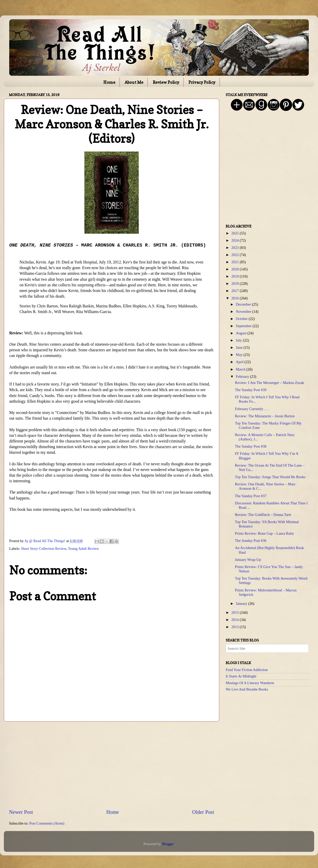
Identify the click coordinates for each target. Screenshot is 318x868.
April (240, 362)
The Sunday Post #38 (251, 446)
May (240, 355)
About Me (134, 82)
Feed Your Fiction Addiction (247, 670)
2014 (235, 620)
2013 (235, 627)
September (244, 326)
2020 (235, 269)
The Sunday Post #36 (251, 541)
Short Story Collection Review (44, 549)
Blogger (168, 844)
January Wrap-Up (248, 560)
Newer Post (21, 812)
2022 (235, 255)
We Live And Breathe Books (247, 689)
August (242, 333)
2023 (235, 248)
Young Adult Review (83, 549)
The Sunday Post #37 (251, 496)
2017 (235, 291)
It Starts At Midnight (241, 676)
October (242, 319)
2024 (235, 240)
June (240, 347)
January (242, 603)
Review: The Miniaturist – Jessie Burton (265, 416)
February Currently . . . (252, 409)
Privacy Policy (202, 82)
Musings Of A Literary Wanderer (250, 683)
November (244, 312)
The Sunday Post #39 (251, 390)
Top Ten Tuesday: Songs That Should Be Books (270, 477)
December (244, 304)
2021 (235, 262)
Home (109, 82)
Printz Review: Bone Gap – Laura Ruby (264, 533)
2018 (235, 284)
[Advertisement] (112, 765)
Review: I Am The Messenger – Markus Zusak (270, 383)
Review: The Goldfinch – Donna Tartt (263, 515)
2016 (235, 298)
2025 (235, 233)
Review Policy (166, 82)
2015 (235, 612)
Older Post (203, 812)
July (240, 340)
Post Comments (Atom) (47, 823)
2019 (235, 276)
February (243, 376)
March (241, 369)
